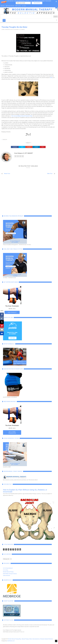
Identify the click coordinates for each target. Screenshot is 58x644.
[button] (29, 2)
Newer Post (7, 174)
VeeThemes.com (11, 641)
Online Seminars (7, 575)
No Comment (22, 30)
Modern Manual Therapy (8, 572)
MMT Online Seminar (10, 6)
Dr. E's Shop (6, 570)
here (51, 78)
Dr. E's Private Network (8, 568)
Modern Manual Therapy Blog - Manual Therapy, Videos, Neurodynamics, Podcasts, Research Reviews (30, 639)
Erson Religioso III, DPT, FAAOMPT (12, 30)
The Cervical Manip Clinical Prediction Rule (22, 116)
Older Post (50, 174)
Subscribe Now (37, 3)
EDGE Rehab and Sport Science (10, 574)
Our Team (24, 6)
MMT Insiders (18, 6)
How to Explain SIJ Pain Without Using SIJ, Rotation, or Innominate (25, 491)
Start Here (3, 6)
